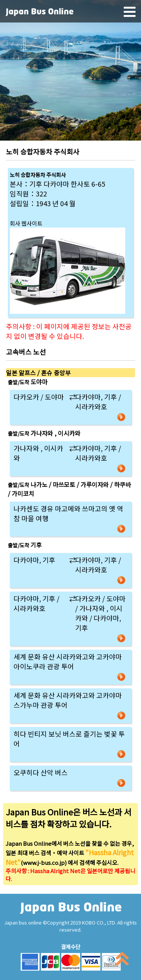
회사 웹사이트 (26, 223)
